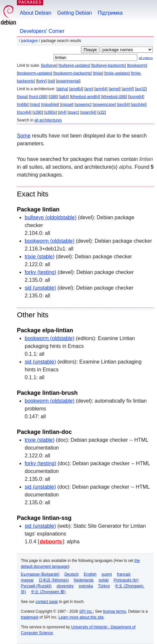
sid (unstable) (40, 288)
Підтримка (110, 13)
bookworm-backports (72, 73)
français (124, 574)
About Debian (36, 13)
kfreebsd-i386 (114, 97)
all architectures (48, 120)
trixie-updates (117, 73)
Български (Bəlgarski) (40, 574)
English (90, 574)
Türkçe (104, 586)
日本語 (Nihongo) (54, 580)
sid (51, 81)
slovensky (65, 586)
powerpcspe (104, 105)
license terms (115, 611)
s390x (50, 112)
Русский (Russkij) (36, 586)
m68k (23, 105)
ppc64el (139, 105)
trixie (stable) (40, 257)
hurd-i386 (38, 97)
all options (146, 58)
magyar (27, 580)
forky (41, 81)
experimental (68, 81)
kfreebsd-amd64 (85, 97)
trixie (98, 73)
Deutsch (72, 574)
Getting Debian (75, 13)
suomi (107, 574)
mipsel (67, 105)
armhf (128, 89)
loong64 (136, 97)
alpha (62, 89)
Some (24, 136)
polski (104, 580)
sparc (73, 112)
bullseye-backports (109, 65)
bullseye (49, 65)
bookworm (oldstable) (50, 241)
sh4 (62, 112)
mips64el (50, 105)
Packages (29, 41)
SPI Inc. (86, 611)
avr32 (141, 89)
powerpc (83, 105)
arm (89, 89)
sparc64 (88, 112)
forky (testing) (40, 272)
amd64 (76, 89)
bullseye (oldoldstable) (51, 217)
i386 (53, 97)
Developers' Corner (42, 31)
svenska (86, 586)
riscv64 (24, 112)
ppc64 (123, 105)
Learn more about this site (81, 617)
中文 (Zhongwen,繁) (48, 592)
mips (35, 105)
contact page (47, 602)
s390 (38, 112)
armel (115, 89)
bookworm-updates (34, 73)
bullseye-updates (74, 65)
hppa (22, 97)
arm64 (101, 89)
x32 (102, 112)
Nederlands (84, 580)
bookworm (137, 65)
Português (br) (126, 580)
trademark (30, 617)
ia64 (64, 97)
